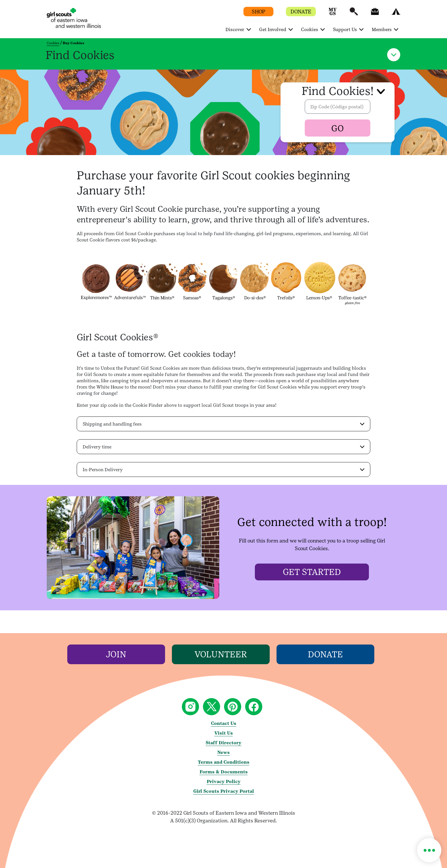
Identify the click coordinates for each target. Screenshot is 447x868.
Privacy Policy (224, 781)
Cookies (53, 43)
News (223, 752)
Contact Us (224, 723)
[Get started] (312, 572)
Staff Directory (223, 743)
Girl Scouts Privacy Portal (224, 791)
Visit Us (224, 733)
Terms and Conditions (224, 762)
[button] (333, 14)
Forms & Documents (224, 772)
